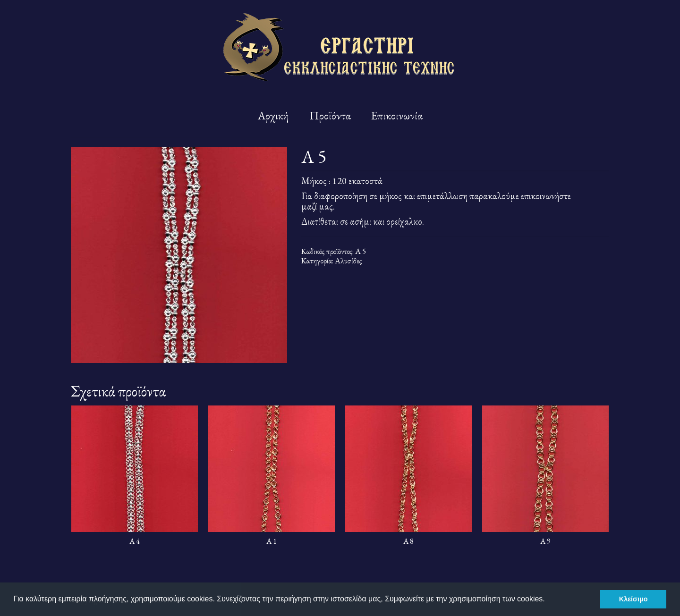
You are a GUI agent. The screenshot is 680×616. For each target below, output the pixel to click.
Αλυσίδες (348, 261)
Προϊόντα (330, 115)
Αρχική (273, 115)
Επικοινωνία (397, 115)
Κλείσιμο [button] (633, 599)
